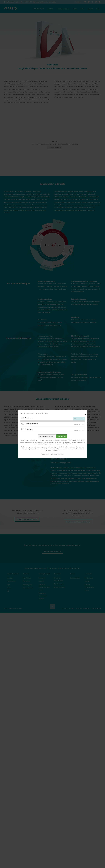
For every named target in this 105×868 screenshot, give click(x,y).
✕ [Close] (85, 414)
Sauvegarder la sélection (47, 436)
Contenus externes (31, 424)
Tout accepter (62, 436)
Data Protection (46, 454)
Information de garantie (57, 454)
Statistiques (29, 429)
